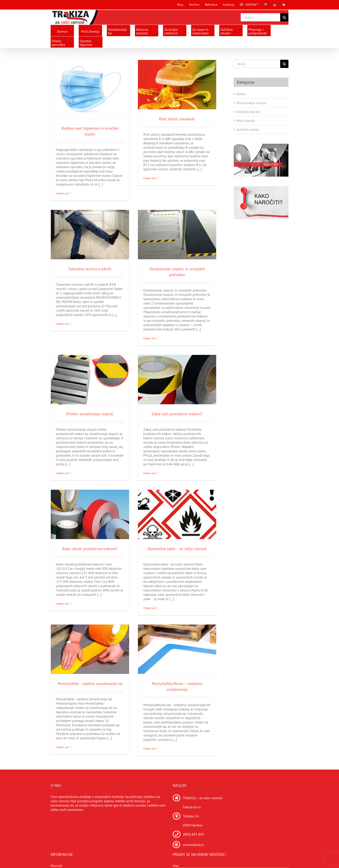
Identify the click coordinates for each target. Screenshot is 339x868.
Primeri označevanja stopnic (90, 414)
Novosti (56, 866)
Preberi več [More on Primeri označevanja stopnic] (62, 473)
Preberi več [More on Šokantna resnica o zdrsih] (62, 338)
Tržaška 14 (191, 816)
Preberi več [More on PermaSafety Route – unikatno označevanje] (149, 749)
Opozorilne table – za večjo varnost (177, 549)
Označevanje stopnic (252, 103)
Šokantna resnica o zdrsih (90, 269)
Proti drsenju (246, 121)
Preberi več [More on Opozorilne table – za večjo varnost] (149, 608)
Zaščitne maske (248, 129)
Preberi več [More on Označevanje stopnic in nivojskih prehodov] (149, 338)
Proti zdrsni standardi (177, 119)
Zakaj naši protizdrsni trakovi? (177, 414)
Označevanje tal (248, 112)
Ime (176, 866)
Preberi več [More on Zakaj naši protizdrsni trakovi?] (149, 473)
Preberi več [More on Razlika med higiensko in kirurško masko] (62, 193)
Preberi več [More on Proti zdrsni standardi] (149, 193)
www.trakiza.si (193, 845)
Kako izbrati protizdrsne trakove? (90, 549)
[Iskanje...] (260, 17)
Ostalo (241, 94)
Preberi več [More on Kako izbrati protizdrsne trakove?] (62, 608)
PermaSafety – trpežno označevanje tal (90, 684)
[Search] (284, 17)
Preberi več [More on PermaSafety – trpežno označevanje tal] (62, 749)
